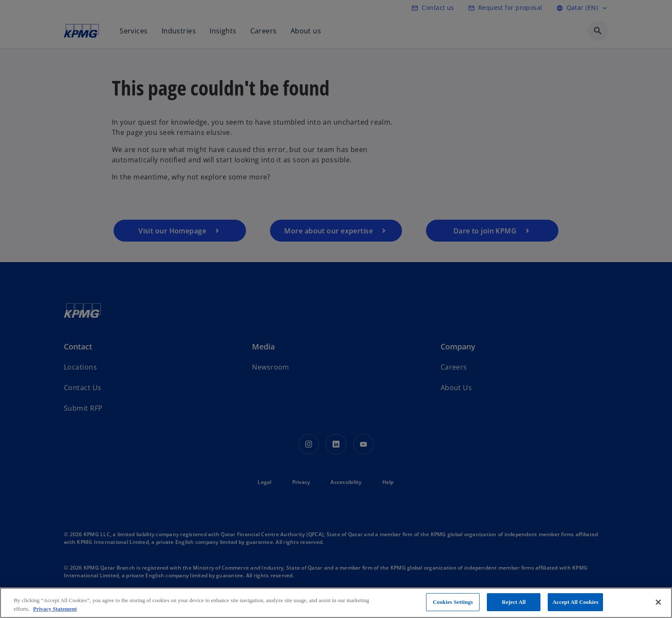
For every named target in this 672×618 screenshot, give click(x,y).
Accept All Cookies (575, 602)
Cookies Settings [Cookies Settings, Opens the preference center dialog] (453, 602)
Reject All (514, 602)
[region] (336, 603)
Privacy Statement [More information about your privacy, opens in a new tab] (55, 609)
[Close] (658, 602)
